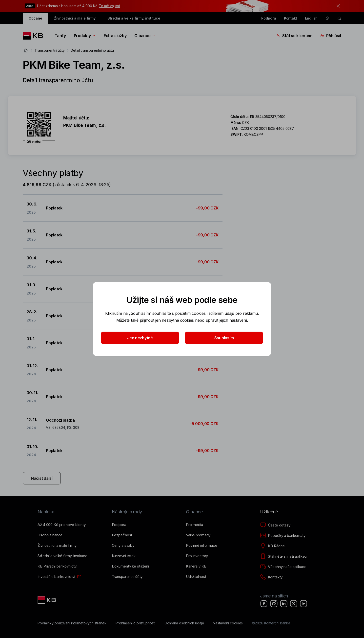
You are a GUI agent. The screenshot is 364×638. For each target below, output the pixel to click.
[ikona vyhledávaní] (339, 18)
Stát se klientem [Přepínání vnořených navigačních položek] (294, 36)
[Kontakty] (271, 577)
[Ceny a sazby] (123, 546)
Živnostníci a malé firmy (75, 18)
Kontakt (291, 18)
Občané (35, 18)
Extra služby (115, 36)
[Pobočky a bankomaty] (283, 536)
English (311, 18)
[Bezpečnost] (122, 535)
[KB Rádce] (272, 546)
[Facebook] (264, 604)
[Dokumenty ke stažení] (130, 566)
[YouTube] (303, 604)
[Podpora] (119, 525)
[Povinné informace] (202, 546)
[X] (294, 604)
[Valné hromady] (198, 535)
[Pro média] (194, 525)
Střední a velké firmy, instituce (134, 18)
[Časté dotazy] (275, 525)
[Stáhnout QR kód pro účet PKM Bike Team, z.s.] (39, 126)
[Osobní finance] (50, 535)
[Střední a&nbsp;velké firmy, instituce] (62, 556)
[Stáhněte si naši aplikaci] (284, 556)
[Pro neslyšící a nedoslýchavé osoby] (327, 18)
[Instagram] (274, 604)
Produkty (85, 36)
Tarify (60, 36)
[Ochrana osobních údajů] (184, 623)
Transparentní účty (50, 50)
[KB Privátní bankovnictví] (57, 566)
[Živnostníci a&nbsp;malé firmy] (57, 546)
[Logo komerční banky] (35, 36)
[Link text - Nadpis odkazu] (47, 600)
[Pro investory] (197, 556)
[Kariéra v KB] (196, 566)
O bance (145, 36)
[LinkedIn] (284, 604)
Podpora (269, 18)
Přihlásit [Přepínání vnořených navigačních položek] (331, 36)
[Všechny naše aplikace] (283, 567)
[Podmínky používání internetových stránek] (72, 623)
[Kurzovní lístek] (124, 556)
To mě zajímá (109, 6)
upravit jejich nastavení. (227, 320)
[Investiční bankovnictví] (56, 577)
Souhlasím (224, 338)
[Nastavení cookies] (228, 623)
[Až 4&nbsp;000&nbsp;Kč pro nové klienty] (61, 525)
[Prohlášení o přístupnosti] (135, 623)
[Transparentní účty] (127, 577)
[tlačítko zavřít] (337, 6)
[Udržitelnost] (196, 577)
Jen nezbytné (140, 338)
